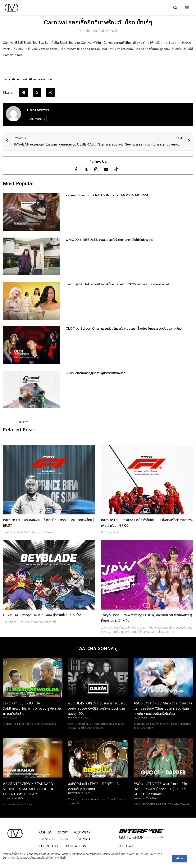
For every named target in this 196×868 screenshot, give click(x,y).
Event (65, 839)
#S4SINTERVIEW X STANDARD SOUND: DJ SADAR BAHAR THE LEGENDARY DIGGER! (28, 789)
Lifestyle (46, 839)
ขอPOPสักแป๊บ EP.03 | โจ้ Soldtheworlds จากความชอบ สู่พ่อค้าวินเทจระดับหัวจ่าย (32, 709)
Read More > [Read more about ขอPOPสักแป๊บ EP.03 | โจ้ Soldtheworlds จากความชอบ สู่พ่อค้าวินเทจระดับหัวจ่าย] (11, 731)
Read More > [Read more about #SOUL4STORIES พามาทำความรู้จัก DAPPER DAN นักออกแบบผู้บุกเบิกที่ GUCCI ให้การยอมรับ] (141, 812)
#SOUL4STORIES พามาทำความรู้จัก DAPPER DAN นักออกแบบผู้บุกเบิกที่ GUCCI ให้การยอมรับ (160, 789)
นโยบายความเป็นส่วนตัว (135, 855)
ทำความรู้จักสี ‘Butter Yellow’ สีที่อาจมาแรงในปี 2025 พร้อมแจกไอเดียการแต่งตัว (118, 284)
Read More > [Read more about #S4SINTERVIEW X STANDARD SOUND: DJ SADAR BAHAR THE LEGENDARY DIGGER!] (11, 812)
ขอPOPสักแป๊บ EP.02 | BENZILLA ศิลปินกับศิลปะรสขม (93, 787)
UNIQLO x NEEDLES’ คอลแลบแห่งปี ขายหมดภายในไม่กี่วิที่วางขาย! (110, 240)
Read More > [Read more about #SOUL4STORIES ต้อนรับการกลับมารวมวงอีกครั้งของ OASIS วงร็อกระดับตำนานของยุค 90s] (76, 735)
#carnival (19, 79)
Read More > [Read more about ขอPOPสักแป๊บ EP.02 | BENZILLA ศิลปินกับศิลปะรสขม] (76, 810)
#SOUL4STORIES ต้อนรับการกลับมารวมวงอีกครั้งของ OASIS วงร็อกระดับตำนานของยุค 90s (98, 709)
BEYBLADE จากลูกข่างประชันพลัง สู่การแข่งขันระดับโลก (42, 615)
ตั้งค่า (63, 859)
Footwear (82, 833)
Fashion (46, 833)
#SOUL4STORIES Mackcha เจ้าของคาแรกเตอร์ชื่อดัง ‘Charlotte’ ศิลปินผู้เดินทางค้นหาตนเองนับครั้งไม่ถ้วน (163, 709)
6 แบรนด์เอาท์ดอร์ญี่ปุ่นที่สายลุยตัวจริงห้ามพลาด (96, 373)
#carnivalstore (40, 79)
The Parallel (50, 846)
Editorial (84, 839)
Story (63, 833)
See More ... (37, 119)
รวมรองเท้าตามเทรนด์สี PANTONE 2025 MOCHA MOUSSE (107, 195)
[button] (175, 8)
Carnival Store (13, 55)
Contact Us (76, 846)
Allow (180, 859)
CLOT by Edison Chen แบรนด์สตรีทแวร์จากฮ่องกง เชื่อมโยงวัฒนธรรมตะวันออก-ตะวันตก (125, 329)
